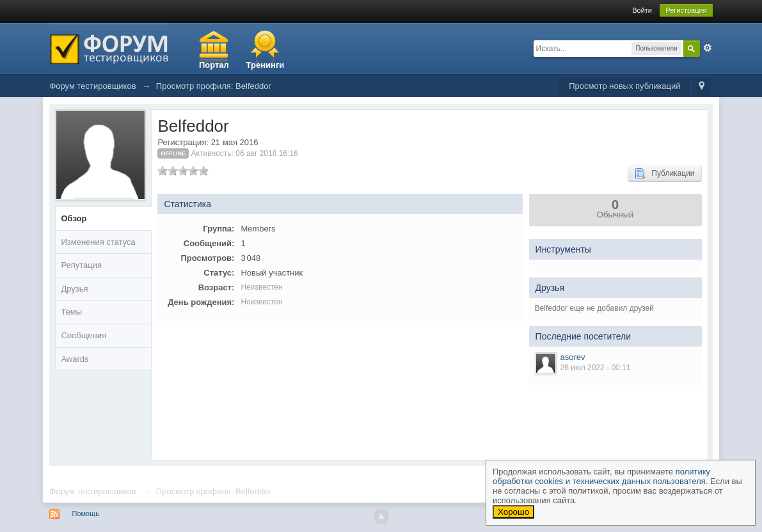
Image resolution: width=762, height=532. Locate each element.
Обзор (74, 218)
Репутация (81, 265)
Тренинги (266, 65)
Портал (214, 65)
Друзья (74, 289)
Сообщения (83, 335)
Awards (75, 359)
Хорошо (513, 512)
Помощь (85, 513)
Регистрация (686, 10)
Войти (642, 10)
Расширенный (708, 48)
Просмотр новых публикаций (624, 86)
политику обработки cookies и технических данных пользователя (601, 476)
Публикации (664, 173)
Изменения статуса (98, 242)
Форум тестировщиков (92, 491)
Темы (71, 312)
